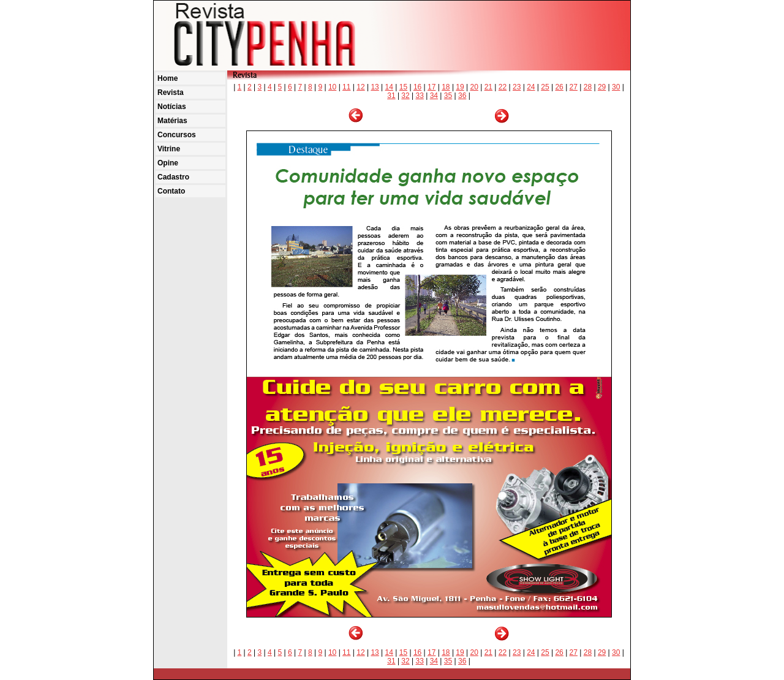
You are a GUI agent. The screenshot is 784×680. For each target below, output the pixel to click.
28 (588, 87)
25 (545, 87)
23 (517, 87)
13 (375, 87)
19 (460, 87)
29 (602, 87)
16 (417, 87)
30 (616, 87)
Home (168, 78)
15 (403, 87)
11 (346, 87)
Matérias (172, 121)
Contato (171, 191)
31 (391, 96)
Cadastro (173, 177)
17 (432, 87)
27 (574, 87)
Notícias (172, 107)
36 (462, 96)
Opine (168, 163)
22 (503, 87)
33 (420, 96)
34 (434, 96)
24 (531, 87)
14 (389, 87)
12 (360, 87)
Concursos (177, 135)
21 (488, 87)
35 (448, 96)
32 (405, 96)
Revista (171, 93)
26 (559, 87)
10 (332, 87)
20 (474, 87)
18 (446, 87)
